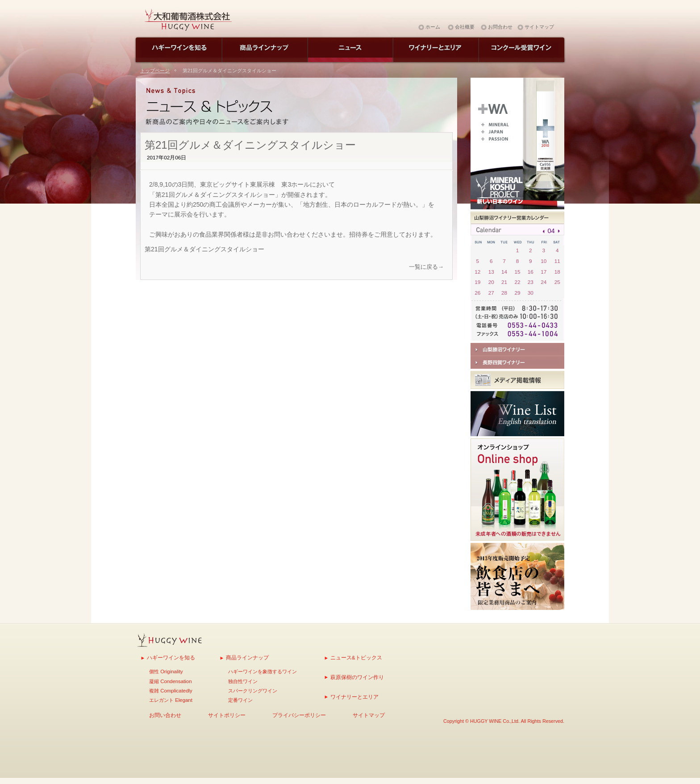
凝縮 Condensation (170, 681)
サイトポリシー (227, 715)
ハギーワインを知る (171, 657)
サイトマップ (539, 27)
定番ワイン (240, 700)
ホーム (433, 27)
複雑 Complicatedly (171, 691)
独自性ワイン (243, 681)
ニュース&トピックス (356, 657)
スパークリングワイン (253, 691)
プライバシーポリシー (299, 715)
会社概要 (465, 27)
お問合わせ (500, 27)
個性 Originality (166, 671)
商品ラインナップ (247, 657)
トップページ (155, 71)
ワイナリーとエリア (354, 697)
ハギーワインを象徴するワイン (262, 671)
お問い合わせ (165, 715)
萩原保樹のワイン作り (357, 677)
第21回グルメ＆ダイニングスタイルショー (204, 249)
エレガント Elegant (171, 700)
